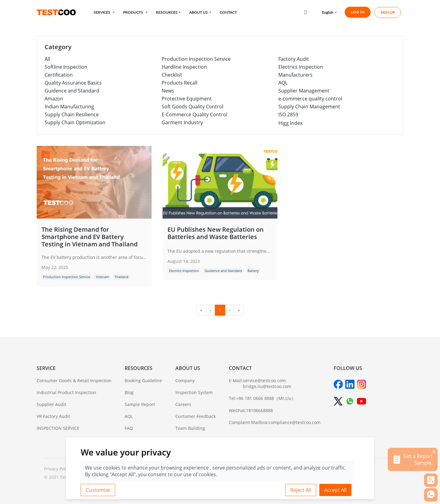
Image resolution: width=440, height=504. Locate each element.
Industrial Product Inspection (66, 392)
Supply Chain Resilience (72, 114)
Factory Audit (294, 59)
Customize (98, 490)
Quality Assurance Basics (73, 83)
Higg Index (290, 123)
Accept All (335, 490)
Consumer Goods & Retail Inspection (74, 381)
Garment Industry (182, 122)
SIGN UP (388, 13)
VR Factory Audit (53, 416)
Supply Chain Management (309, 107)
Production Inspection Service (196, 59)
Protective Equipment (187, 99)
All (47, 59)
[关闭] (434, 451)
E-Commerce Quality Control (194, 114)
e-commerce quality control (310, 99)
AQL (283, 83)
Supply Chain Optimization (75, 122)
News (168, 91)
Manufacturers (295, 75)
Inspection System (194, 392)
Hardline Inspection (184, 67)
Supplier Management (304, 91)
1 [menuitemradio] (220, 310)
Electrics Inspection (301, 67)
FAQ (129, 428)
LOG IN (358, 12)
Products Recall (180, 83)
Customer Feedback (196, 416)
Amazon (54, 99)
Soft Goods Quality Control (193, 107)
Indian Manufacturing (69, 107)
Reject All (301, 490)
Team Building (190, 428)
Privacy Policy (58, 469)
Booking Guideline (143, 381)
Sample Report (140, 404)
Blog (129, 392)
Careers (183, 404)
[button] (104, 12)
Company (185, 381)
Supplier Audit (51, 404)
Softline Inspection (66, 67)
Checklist (172, 75)
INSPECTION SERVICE (58, 428)
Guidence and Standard (72, 91)
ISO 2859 (288, 114)
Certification (59, 75)
